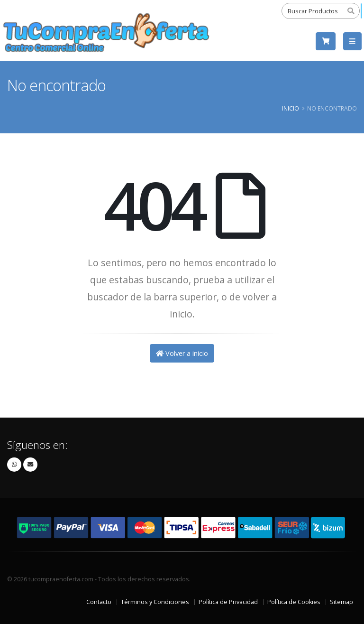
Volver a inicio (182, 353)
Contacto (99, 602)
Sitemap (341, 602)
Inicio (291, 108)
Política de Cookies (294, 602)
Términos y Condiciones (155, 602)
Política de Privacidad (228, 602)
